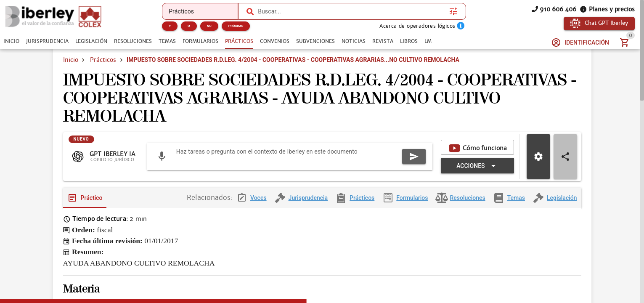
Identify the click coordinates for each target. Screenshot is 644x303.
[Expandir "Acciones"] (477, 166)
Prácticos (103, 60)
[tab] (11, 41)
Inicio (71, 60)
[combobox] (351, 11)
